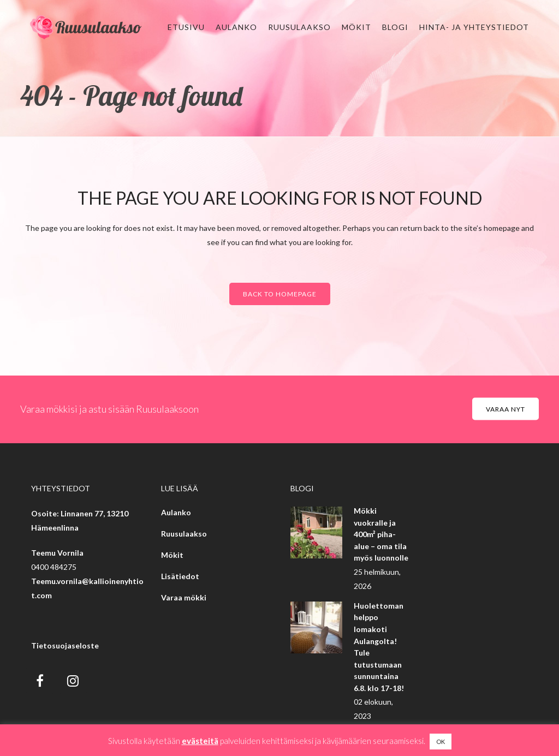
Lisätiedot (180, 576)
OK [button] (441, 742)
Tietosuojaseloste (65, 645)
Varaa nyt (506, 409)
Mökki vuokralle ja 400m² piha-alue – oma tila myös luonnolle (381, 534)
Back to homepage (280, 294)
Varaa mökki (184, 597)
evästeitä (200, 741)
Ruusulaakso (184, 534)
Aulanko (176, 512)
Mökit (172, 555)
